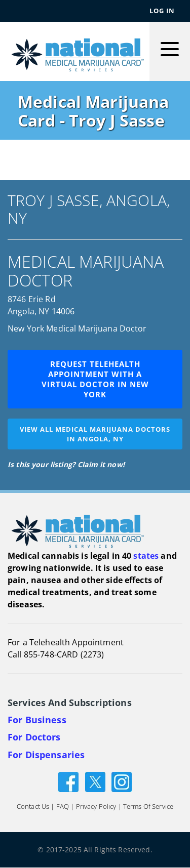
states (146, 556)
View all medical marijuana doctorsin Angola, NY (95, 434)
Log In (162, 11)
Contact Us (33, 807)
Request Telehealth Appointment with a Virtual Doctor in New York (95, 379)
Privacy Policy (96, 807)
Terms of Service (148, 807)
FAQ (63, 807)
